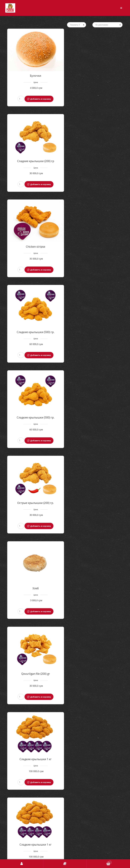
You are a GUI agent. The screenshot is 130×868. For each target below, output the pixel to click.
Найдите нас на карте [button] (65, 855)
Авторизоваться (22, 864)
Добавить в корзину (40, 98)
